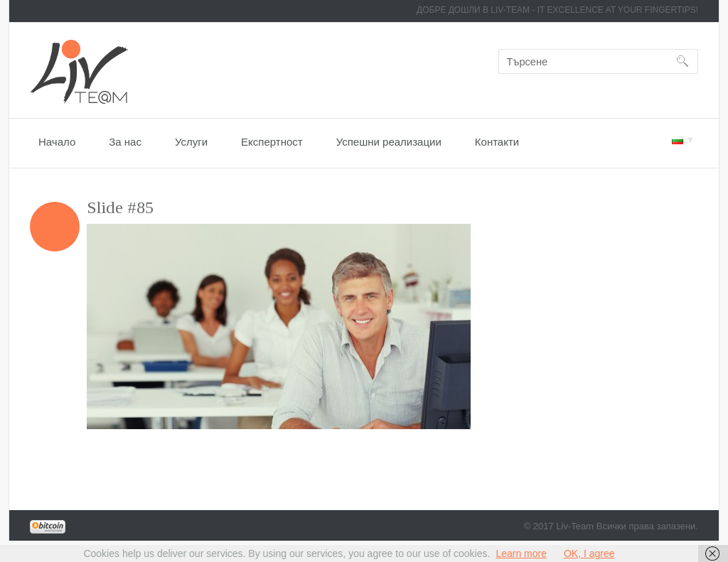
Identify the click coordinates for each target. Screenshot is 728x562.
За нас (125, 142)
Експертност (272, 142)
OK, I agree (589, 553)
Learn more (521, 553)
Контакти (497, 142)
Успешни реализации (389, 142)
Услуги (191, 142)
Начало (57, 142)
